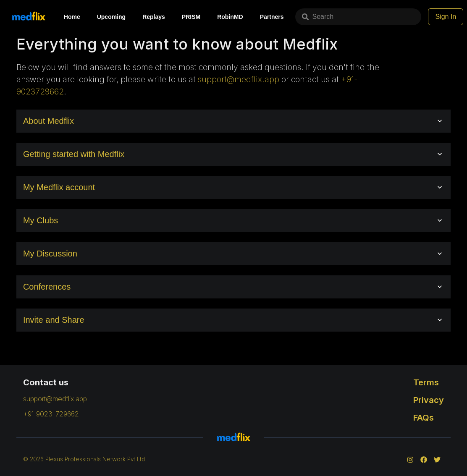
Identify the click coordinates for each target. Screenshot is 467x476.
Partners (272, 17)
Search (318, 17)
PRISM (191, 17)
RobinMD (230, 17)
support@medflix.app (239, 79)
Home (72, 17)
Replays (154, 17)
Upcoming (111, 17)
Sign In (446, 17)
